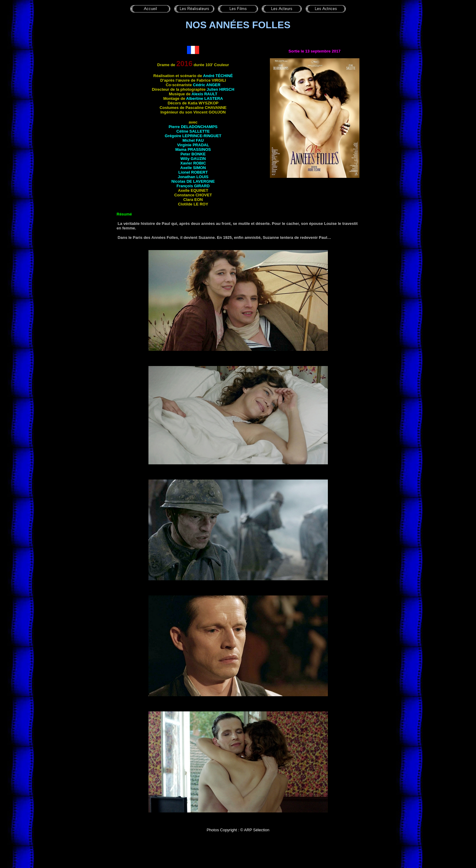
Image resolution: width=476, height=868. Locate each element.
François (193, 186)
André (218, 76)
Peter (193, 154)
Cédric (207, 85)
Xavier (193, 163)
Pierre (193, 127)
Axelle (193, 168)
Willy (193, 159)
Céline (193, 131)
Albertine (204, 98)
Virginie (193, 145)
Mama (193, 149)
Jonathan (193, 177)
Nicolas (193, 181)
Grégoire (193, 136)
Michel (193, 140)
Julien (221, 89)
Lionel (193, 172)
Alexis (204, 94)
